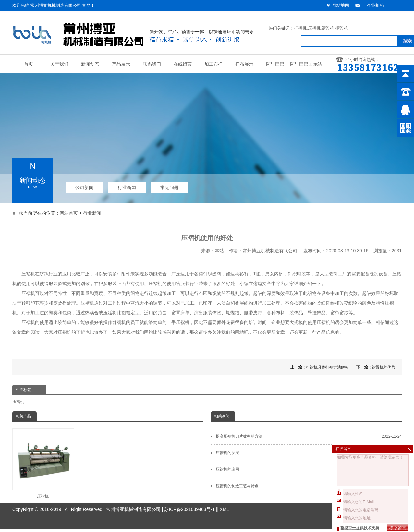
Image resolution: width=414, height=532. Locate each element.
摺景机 (342, 28)
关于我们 (59, 64)
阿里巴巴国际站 (306, 64)
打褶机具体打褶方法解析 (327, 367)
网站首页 (69, 212)
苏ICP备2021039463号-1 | (191, 497)
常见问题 (169, 186)
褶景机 (328, 28)
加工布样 (213, 64)
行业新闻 (127, 186)
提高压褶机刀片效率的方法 (309, 436)
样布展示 (244, 64)
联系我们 (152, 64)
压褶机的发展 (309, 453)
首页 (29, 64)
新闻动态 (90, 64)
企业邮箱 (375, 5)
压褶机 (314, 28)
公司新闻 (84, 186)
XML (224, 497)
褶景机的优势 (384, 367)
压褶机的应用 (309, 469)
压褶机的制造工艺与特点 (309, 486)
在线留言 (183, 64)
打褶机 (300, 28)
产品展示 (121, 64)
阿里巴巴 (275, 64)
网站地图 (341, 5)
